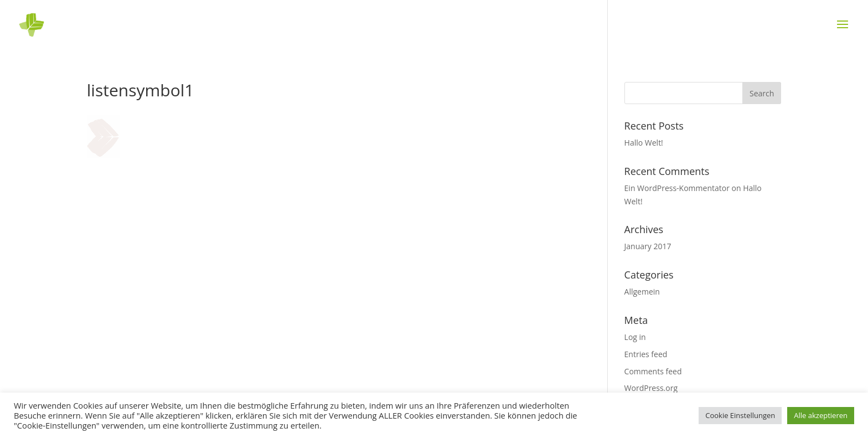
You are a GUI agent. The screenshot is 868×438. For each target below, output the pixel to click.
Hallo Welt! (644, 143)
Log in (635, 337)
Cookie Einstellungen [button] (740, 415)
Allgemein (642, 292)
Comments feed (653, 371)
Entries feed (646, 354)
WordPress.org (651, 388)
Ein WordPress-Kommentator (677, 188)
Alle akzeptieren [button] (821, 415)
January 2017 (648, 246)
